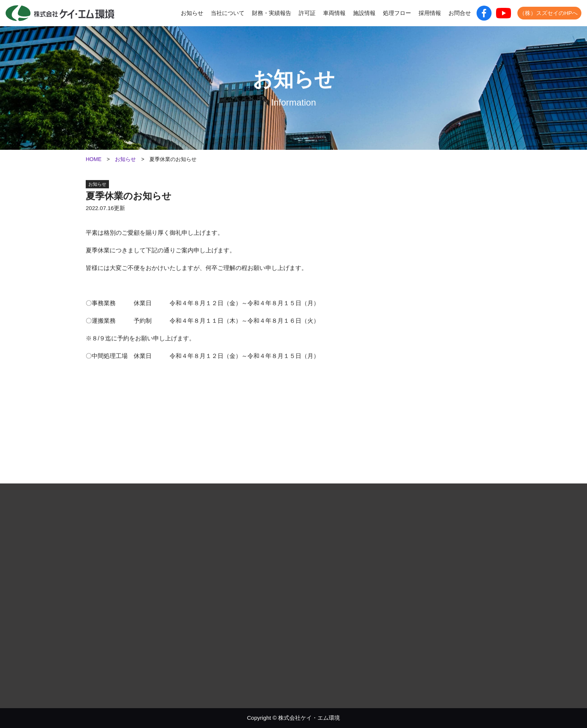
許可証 (307, 13)
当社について (228, 13)
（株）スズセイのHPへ (548, 13)
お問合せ (460, 13)
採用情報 (430, 13)
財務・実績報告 (272, 13)
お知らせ (192, 13)
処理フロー (397, 13)
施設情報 (364, 13)
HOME (94, 159)
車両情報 (334, 13)
